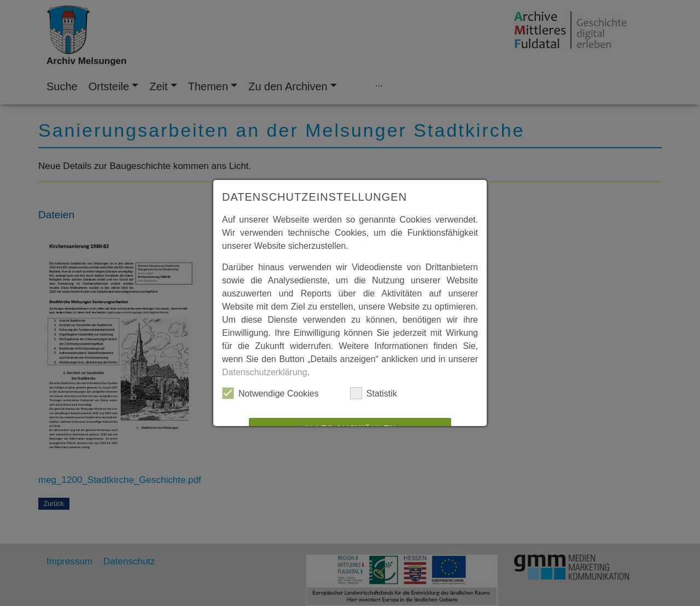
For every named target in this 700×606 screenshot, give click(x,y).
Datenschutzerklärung (265, 372)
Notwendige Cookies (270, 393)
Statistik (374, 393)
